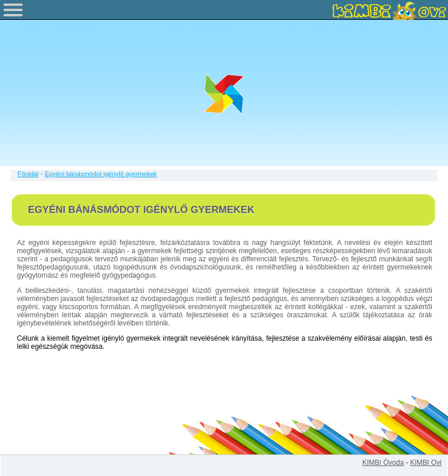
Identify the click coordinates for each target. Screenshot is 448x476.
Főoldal (28, 174)
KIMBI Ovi (426, 463)
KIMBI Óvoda (383, 463)
